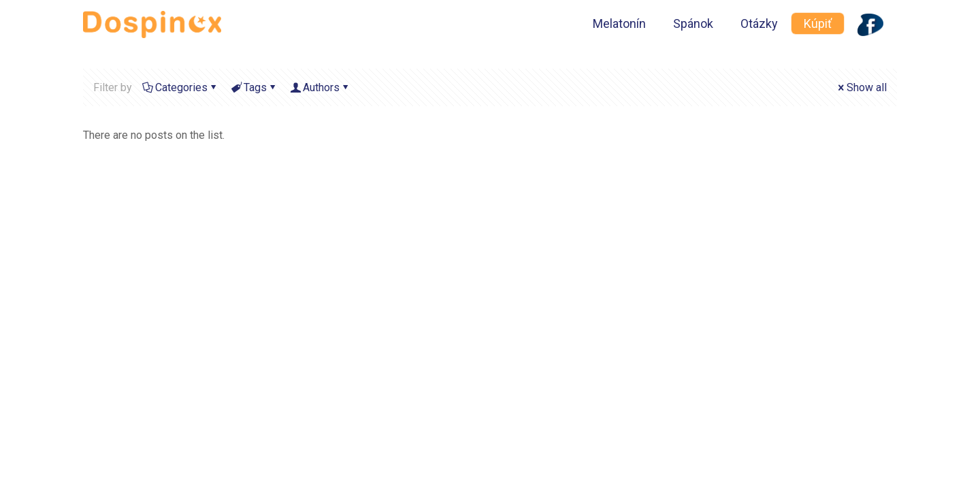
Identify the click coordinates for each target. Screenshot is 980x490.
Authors (320, 87)
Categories (180, 87)
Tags (254, 87)
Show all (861, 87)
